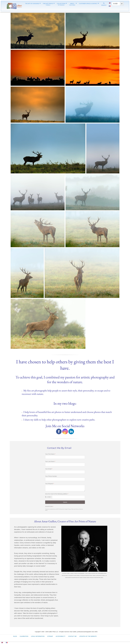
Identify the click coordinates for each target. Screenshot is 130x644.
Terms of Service (79, 509)
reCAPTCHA (49, 506)
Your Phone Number (51, 476)
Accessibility (61, 636)
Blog (15, 636)
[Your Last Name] (65, 464)
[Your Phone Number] (65, 479)
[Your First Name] (65, 457)
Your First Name (50, 454)
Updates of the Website (88, 636)
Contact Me (72, 636)
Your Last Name (50, 461)
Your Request (49, 484)
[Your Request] (65, 488)
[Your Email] (65, 472)
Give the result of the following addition (57, 494)
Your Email (49, 469)
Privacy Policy (71, 509)
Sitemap (50, 636)
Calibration (24, 636)
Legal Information (38, 636)
